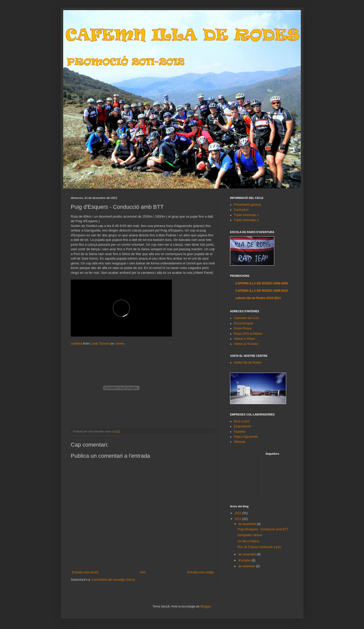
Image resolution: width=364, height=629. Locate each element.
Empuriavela (242, 426)
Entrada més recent (85, 572)
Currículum (241, 210)
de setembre (247, 566)
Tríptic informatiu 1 (246, 215)
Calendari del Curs (246, 318)
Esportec (240, 432)
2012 (239, 513)
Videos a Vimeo (244, 339)
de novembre (248, 554)
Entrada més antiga (200, 572)
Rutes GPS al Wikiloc (248, 334)
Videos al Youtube (246, 344)
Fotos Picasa (243, 328)
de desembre (248, 524)
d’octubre (245, 560)
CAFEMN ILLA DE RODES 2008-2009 (262, 283)
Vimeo (120, 343)
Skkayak (240, 442)
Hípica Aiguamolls (246, 437)
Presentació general (247, 205)
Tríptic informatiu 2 (246, 220)
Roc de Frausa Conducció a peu (259, 547)
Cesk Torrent (100, 343)
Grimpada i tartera (250, 535)
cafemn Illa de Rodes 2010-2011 (258, 298)
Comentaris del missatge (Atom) (113, 580)
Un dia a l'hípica (248, 541)
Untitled (76, 343)
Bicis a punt (242, 421)
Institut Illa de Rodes (248, 363)
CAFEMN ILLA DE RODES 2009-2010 (262, 291)
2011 (239, 519)
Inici (143, 572)
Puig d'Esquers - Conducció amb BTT (263, 529)
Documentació (244, 323)
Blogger (206, 606)
